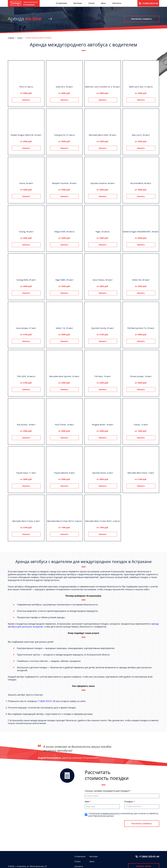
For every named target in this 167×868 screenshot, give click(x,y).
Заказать (26, 100)
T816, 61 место (26, 87)
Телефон (129, 802)
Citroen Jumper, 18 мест (141, 376)
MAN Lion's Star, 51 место (141, 87)
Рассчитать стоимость (142, 19)
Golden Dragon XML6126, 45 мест (26, 135)
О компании (61, 3)
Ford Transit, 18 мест (64, 425)
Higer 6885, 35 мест (64, 280)
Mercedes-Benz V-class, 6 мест (26, 521)
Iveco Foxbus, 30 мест (103, 280)
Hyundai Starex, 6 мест (103, 473)
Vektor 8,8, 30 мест (141, 280)
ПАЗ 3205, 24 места (26, 376)
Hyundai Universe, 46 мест (103, 183)
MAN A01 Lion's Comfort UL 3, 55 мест (103, 87)
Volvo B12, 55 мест (64, 87)
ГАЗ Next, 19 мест (103, 376)
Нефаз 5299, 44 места (64, 232)
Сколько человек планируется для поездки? (107, 791)
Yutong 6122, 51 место (64, 135)
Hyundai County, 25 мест (103, 328)
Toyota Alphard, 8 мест (64, 473)
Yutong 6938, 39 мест (26, 280)
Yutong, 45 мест (26, 232)
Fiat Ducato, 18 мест (26, 425)
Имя (87, 802)
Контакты (117, 3)
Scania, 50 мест (26, 183)
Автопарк (78, 3)
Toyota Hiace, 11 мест (26, 473)
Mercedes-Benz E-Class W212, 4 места (64, 521)
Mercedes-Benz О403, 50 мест (103, 135)
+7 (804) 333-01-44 (150, 3)
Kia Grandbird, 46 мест (141, 183)
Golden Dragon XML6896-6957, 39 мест (141, 232)
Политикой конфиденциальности (105, 813)
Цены (104, 3)
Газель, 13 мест (141, 425)
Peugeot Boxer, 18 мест (103, 425)
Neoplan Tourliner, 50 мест (64, 183)
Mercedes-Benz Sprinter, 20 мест (64, 376)
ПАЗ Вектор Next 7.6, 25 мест (141, 328)
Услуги (92, 3)
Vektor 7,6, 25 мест (64, 328)
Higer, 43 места (103, 232)
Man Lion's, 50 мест (141, 135)
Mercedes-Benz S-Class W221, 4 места (103, 521)
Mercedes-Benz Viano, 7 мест (141, 473)
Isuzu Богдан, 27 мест (26, 328)
